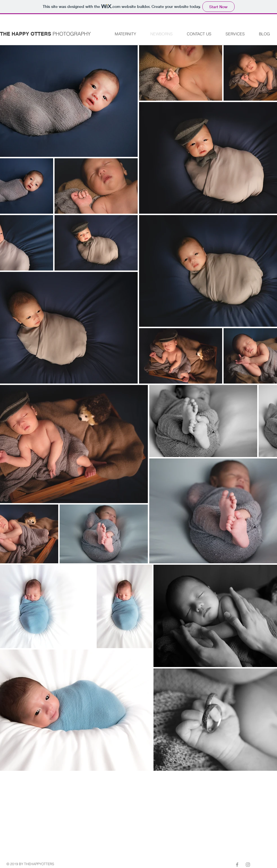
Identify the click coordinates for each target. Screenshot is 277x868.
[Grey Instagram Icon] (248, 865)
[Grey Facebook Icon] (237, 865)
